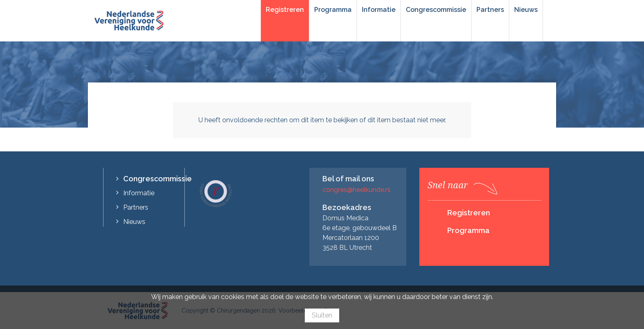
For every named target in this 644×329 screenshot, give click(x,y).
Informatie (379, 10)
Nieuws (526, 10)
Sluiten (322, 315)
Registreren (285, 10)
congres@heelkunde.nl (356, 190)
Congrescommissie (436, 10)
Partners (490, 10)
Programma (333, 10)
